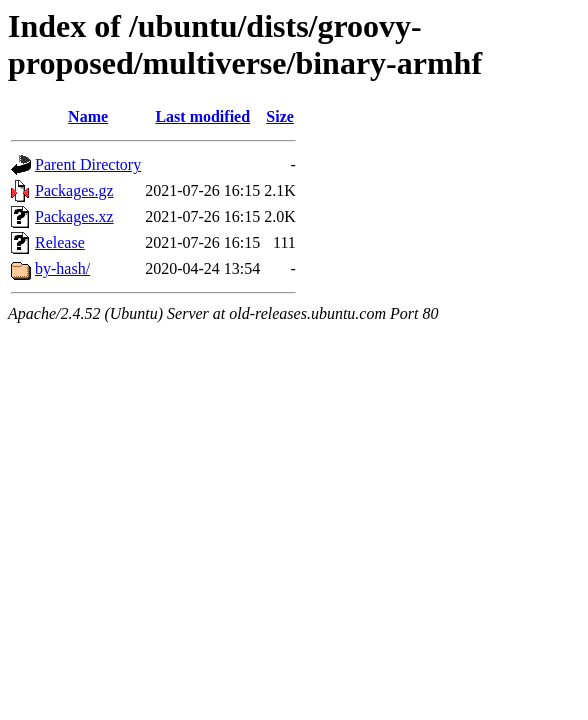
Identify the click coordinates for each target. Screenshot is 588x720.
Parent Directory (88, 164)
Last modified (202, 116)
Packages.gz (74, 190)
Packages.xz (74, 216)
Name (88, 116)
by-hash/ (62, 268)
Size (280, 116)
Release (60, 242)
